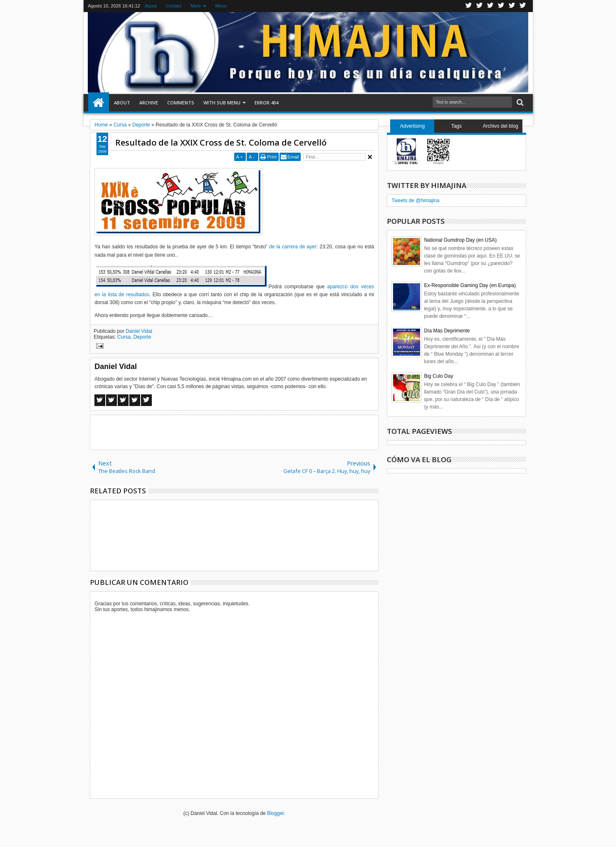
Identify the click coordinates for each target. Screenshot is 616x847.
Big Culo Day (438, 376)
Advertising (412, 126)
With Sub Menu (222, 103)
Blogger (276, 813)
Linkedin (512, 6)
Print (272, 157)
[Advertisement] (234, 432)
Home (99, 103)
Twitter (469, 6)
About (151, 6)
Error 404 (266, 103)
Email (293, 157)
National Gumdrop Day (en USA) (460, 240)
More (196, 6)
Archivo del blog (501, 126)
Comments (181, 103)
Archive (149, 103)
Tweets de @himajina (415, 201)
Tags (456, 126)
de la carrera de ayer (293, 247)
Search (519, 103)
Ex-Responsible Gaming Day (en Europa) (470, 285)
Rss (501, 6)
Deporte (142, 337)
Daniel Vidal (139, 331)
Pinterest (523, 6)
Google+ (490, 6)
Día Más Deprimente (447, 331)
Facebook (480, 6)
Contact (173, 6)
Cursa (124, 337)
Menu (221, 6)
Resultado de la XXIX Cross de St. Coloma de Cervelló (221, 142)
